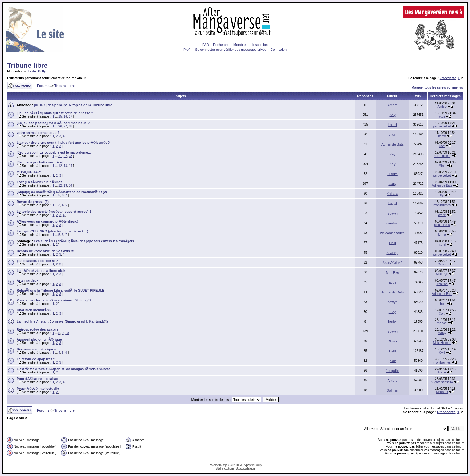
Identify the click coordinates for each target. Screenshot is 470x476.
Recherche (221, 45)
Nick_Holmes (442, 343)
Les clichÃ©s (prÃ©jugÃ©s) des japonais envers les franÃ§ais (84, 241)
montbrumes (442, 205)
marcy (442, 333)
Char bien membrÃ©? (34, 310)
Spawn (392, 213)
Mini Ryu (393, 272)
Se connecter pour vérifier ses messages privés (231, 50)
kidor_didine (442, 156)
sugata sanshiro (442, 382)
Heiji (392, 243)
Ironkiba (442, 284)
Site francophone (225, 468)
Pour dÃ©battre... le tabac (37, 379)
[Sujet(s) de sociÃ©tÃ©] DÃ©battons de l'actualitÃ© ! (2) (62, 192)
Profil (187, 50)
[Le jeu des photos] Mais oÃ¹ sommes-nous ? (53, 123)
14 (70, 166)
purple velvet (442, 126)
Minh (442, 166)
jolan (392, 361)
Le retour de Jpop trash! (36, 359)
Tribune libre (27, 65)
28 (70, 126)
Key (393, 115)
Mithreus (442, 392)
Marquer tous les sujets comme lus (437, 88)
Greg (392, 312)
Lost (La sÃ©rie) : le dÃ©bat (39, 182)
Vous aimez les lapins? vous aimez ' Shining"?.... (56, 300)
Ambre (392, 105)
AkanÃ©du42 (392, 263)
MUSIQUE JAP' (29, 172)
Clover (442, 264)
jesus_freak (442, 225)
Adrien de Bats (392, 144)
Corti (442, 146)
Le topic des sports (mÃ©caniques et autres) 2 (54, 212)
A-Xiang (392, 253)
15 (60, 117)
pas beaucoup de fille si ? (37, 261)
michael (442, 323)
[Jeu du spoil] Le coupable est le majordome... (54, 152)
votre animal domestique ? (38, 133)
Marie (442, 235)
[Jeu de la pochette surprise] (40, 162)
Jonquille (392, 371)
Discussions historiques (36, 349)
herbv (32, 71)
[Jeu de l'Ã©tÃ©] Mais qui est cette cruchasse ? (55, 113)
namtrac (392, 223)
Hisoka (392, 174)
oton (442, 117)
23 (70, 156)
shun (392, 135)
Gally (42, 71)
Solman (392, 390)
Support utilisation (245, 468)
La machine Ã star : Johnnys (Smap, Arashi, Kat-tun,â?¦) (62, 321)
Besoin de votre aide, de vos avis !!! (45, 251)
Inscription (260, 45)
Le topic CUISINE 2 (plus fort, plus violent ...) (52, 231)
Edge (392, 282)
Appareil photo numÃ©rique (39, 339)
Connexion (278, 50)
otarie (442, 215)
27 (65, 126)
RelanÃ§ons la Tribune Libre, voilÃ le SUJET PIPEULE (60, 290)
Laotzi (392, 125)
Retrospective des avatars (38, 329)
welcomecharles (393, 233)
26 (60, 126)
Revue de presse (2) (33, 202)
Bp (442, 195)
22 (65, 156)
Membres (240, 45)
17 (70, 117)
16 (65, 117)
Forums (43, 86)
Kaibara (392, 194)
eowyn (392, 302)
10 (67, 333)
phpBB (226, 465)
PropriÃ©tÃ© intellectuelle (38, 389)
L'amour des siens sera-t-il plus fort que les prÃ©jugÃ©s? (63, 143)
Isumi (442, 245)
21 (60, 156)
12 (60, 166)
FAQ (206, 45)
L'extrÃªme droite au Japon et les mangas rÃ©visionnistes (64, 369)
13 (65, 166)
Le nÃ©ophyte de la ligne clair (41, 271)
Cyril (392, 351)
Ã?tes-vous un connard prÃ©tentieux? (48, 221)
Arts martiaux (28, 280)
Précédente (448, 78)
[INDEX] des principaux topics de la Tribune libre (73, 105)
